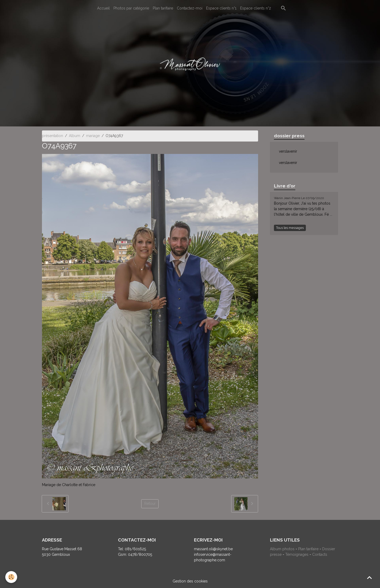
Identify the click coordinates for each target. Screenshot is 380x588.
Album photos (282, 549)
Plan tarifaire (163, 8)
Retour (150, 504)
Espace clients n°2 (256, 8)
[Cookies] (11, 577)
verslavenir (288, 151)
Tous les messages (290, 228)
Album (75, 136)
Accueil (103, 8)
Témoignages (297, 554)
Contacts (320, 554)
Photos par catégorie (131, 8)
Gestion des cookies (190, 581)
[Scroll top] (369, 577)
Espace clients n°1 (221, 8)
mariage (93, 136)
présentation (53, 136)
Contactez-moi (190, 8)
